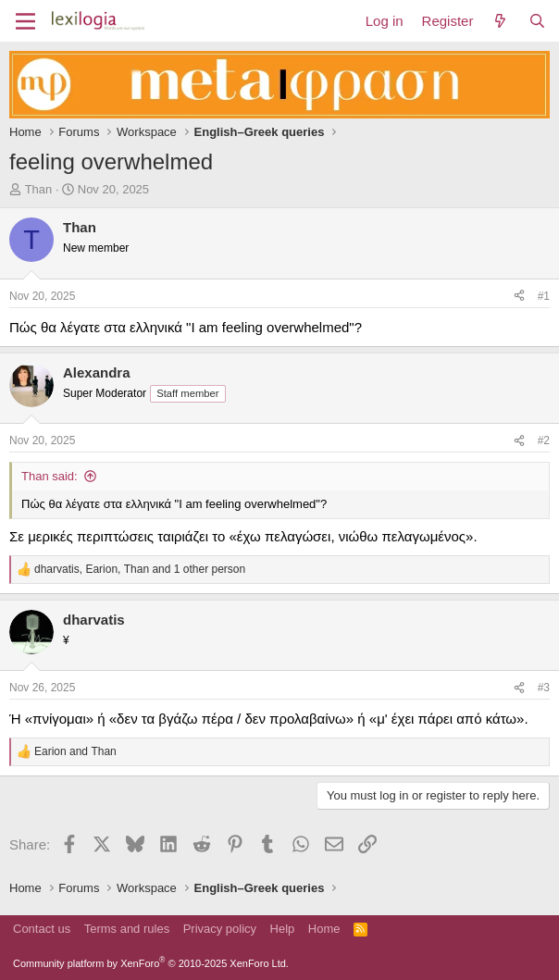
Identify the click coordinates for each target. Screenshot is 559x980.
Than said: (50, 476)
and (75, 751)
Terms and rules (127, 929)
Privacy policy (220, 929)
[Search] (537, 21)
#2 (544, 440)
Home (324, 929)
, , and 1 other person (140, 569)
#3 (544, 688)
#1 (544, 296)
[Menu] (25, 21)
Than (39, 189)
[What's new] (500, 21)
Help (283, 929)
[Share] (519, 297)
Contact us (42, 929)
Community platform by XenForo (151, 963)
